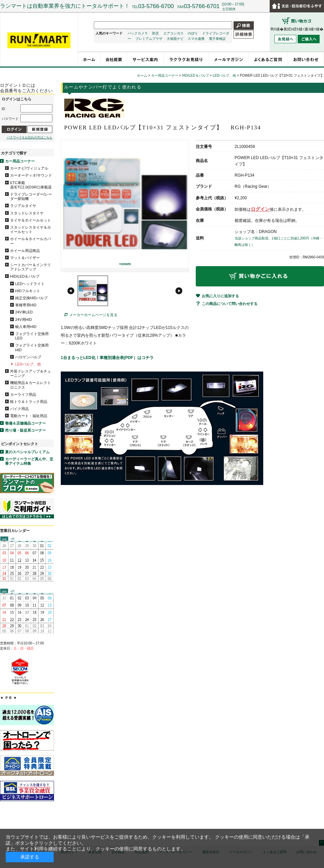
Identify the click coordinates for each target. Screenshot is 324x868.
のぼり (193, 33)
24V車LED (24, 312)
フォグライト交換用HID (32, 347)
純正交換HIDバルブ (31, 298)
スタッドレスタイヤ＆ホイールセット (31, 229)
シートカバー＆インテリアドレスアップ (31, 267)
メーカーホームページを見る (93, 315)
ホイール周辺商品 (25, 251)
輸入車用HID (26, 327)
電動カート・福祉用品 (29, 416)
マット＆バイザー (25, 258)
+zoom (125, 264)
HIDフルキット (28, 291)
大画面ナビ (175, 39)
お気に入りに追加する (220, 296)
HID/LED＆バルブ (25, 276)
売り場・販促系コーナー (25, 430)
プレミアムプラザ (149, 39)
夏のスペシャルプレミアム (27, 452)
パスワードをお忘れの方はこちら (30, 137)
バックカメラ (138, 33)
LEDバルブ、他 (28, 364)
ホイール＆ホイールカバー (31, 241)
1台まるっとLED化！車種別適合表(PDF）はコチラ (107, 358)
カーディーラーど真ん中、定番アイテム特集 (29, 461)
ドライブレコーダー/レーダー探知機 (31, 196)
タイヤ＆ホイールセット (31, 220)
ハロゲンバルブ (28, 357)
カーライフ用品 (23, 394)
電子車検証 (217, 39)
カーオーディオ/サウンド (31, 175)
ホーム (142, 75)
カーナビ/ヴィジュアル (29, 168)
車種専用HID (26, 305)
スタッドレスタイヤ (27, 213)
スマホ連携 (196, 39)
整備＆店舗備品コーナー (25, 423)
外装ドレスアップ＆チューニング (31, 373)
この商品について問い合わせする (230, 304)
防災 (156, 33)
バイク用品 (19, 409)
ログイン (260, 209)
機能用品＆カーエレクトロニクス (31, 385)
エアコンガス (173, 33)
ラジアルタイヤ (23, 206)
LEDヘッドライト (30, 284)
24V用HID (24, 320)
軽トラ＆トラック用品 (29, 402)
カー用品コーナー (20, 161)
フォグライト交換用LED (32, 336)
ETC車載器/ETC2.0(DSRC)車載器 (31, 185)
